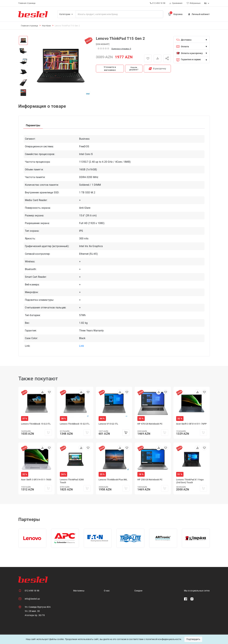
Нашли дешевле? (134, 69)
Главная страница (27, 3)
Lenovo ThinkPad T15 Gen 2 (67, 26)
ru (207, 3)
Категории (67, 14)
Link (82, 346)
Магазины (79, 591)
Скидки (138, 591)
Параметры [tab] (33, 125)
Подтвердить (193, 639)
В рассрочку (157, 69)
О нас (107, 591)
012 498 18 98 (32, 591)
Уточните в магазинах (110, 69)
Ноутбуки (46, 26)
